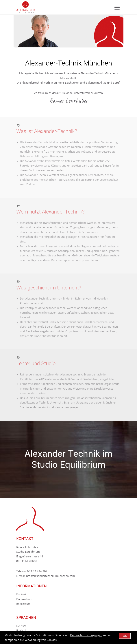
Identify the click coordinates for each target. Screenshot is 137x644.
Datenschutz (24, 599)
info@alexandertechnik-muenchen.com (50, 576)
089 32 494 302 (37, 571)
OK (125, 636)
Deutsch (21, 626)
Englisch (21, 630)
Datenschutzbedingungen (86, 635)
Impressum (23, 604)
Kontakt (21, 594)
